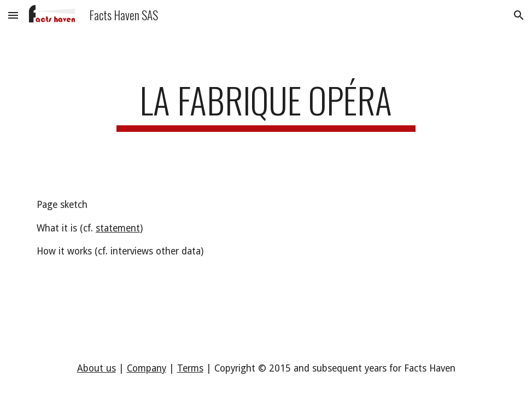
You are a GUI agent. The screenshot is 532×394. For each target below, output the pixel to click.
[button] (13, 15)
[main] (266, 105)
